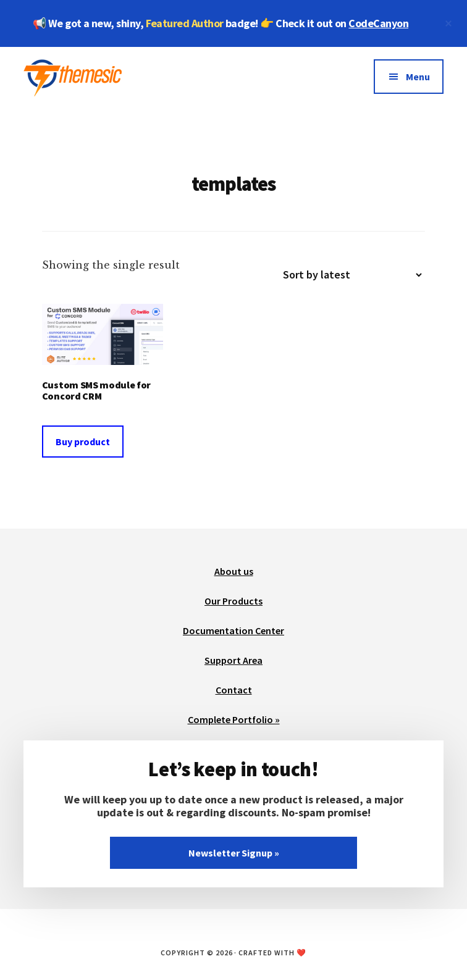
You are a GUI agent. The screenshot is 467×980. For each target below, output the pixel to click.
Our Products (233, 601)
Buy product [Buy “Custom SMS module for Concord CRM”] (83, 442)
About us (234, 571)
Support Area (233, 660)
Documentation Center (233, 630)
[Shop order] (347, 275)
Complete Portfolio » (234, 719)
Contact (234, 690)
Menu (418, 77)
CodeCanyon (378, 23)
